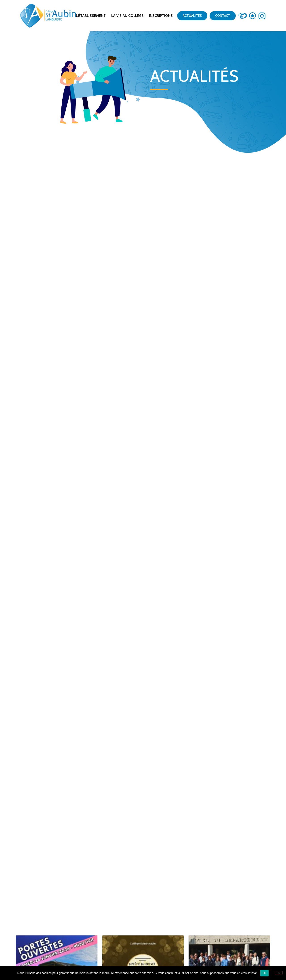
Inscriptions (161, 16)
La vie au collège (127, 16)
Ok (264, 973)
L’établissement (91, 16)
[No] (279, 973)
